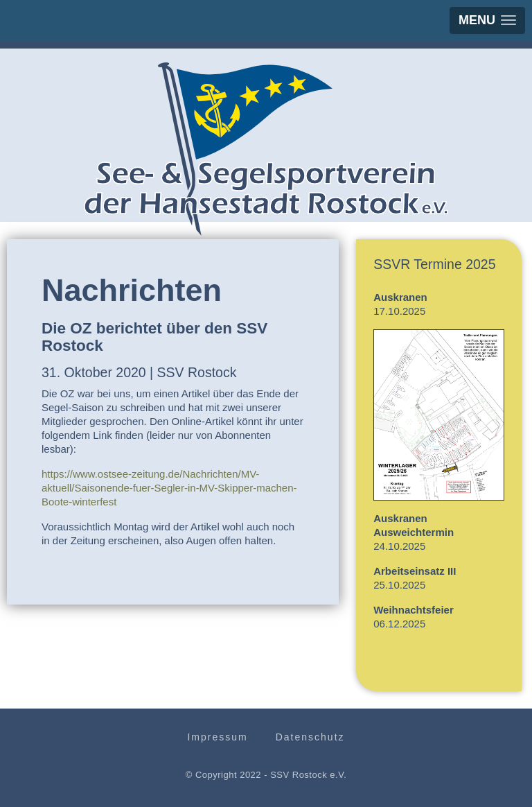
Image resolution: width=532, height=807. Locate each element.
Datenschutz (310, 737)
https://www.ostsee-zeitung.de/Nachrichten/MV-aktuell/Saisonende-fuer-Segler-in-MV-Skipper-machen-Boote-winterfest (169, 488)
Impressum (217, 737)
